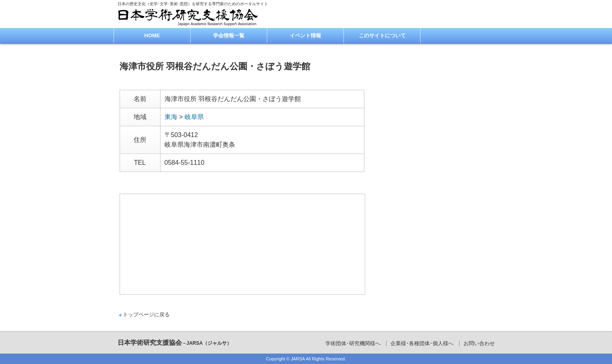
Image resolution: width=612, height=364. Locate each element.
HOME (152, 35)
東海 (171, 117)
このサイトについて (382, 35)
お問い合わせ (479, 343)
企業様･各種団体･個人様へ (422, 343)
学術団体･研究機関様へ (353, 343)
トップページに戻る (146, 314)
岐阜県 (194, 117)
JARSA (298, 359)
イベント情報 (305, 35)
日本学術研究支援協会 (175, 343)
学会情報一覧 (229, 35)
